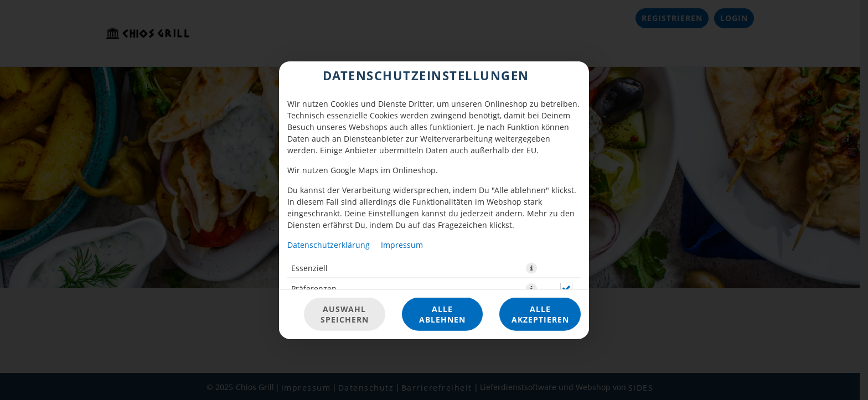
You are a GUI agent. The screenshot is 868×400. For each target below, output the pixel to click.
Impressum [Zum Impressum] (402, 244)
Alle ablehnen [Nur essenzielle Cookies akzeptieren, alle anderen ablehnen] (442, 314)
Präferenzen (314, 288)
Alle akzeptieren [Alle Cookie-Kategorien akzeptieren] (540, 314)
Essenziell (309, 267)
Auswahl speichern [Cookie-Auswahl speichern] (345, 314)
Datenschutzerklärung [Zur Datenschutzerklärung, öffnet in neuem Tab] (329, 244)
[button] (531, 268)
